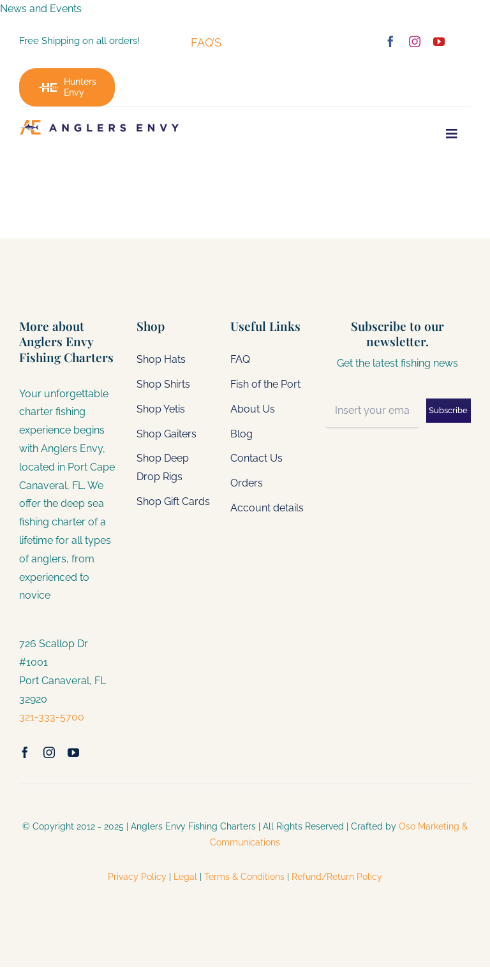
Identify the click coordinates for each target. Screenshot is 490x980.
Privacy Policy (138, 877)
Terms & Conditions (244, 877)
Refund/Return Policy (337, 877)
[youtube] (439, 41)
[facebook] (390, 41)
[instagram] (415, 41)
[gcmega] (99, 125)
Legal (185, 877)
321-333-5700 (52, 717)
